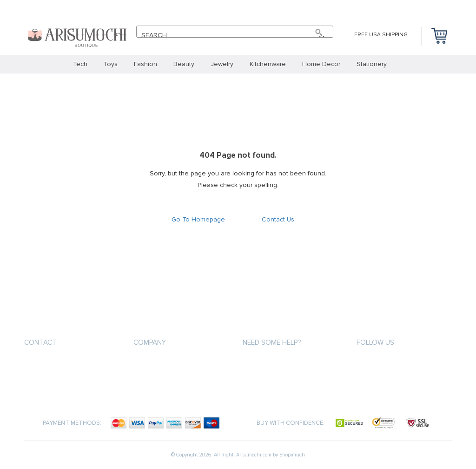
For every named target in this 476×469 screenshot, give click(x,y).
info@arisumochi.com (61, 365)
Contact (40, 342)
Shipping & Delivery (53, 7)
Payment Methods (205, 7)
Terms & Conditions (130, 7)
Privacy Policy (155, 380)
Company (150, 342)
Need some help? (272, 342)
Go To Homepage (198, 219)
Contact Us (269, 7)
